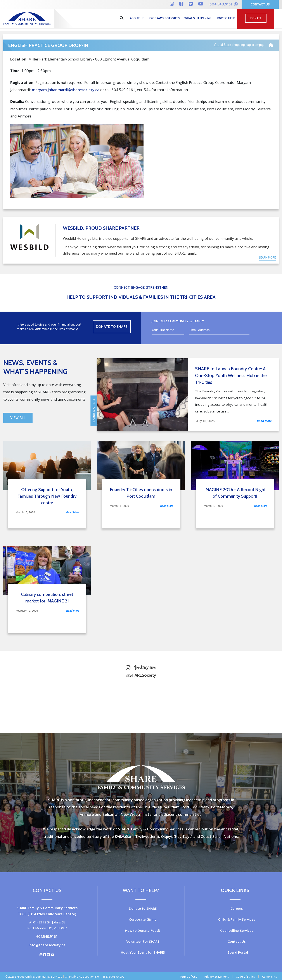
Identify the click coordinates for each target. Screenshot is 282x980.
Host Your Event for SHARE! (143, 952)
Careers (237, 908)
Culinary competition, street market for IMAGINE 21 (47, 598)
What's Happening (198, 18)
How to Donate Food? (143, 930)
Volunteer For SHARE (143, 941)
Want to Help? (141, 890)
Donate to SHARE (143, 908)
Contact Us (260, 4)
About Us (137, 18)
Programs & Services (164, 18)
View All (18, 418)
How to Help (225, 18)
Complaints (270, 977)
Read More (264, 421)
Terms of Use (188, 977)
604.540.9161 (224, 4)
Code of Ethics (245, 977)
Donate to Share (112, 327)
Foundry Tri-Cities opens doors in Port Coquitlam (141, 493)
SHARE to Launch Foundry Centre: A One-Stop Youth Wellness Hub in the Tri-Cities (231, 375)
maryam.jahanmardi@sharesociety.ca (66, 90)
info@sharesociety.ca (47, 945)
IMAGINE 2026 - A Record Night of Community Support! (235, 493)
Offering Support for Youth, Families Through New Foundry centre (47, 496)
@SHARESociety (141, 675)
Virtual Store (222, 45)
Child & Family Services (237, 919)
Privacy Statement (217, 977)
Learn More (267, 258)
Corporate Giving (143, 919)
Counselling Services (237, 930)
